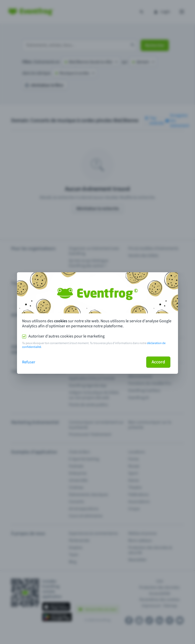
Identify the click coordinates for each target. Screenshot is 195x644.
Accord (158, 362)
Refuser (29, 362)
